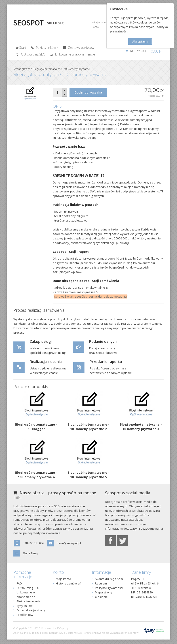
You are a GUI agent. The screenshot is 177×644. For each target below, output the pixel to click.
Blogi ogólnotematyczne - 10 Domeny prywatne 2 (88, 427)
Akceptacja (140, 41)
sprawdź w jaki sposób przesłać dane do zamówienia (91, 296)
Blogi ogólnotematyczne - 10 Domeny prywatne (61, 69)
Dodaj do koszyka (88, 92)
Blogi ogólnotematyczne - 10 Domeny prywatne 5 (88, 475)
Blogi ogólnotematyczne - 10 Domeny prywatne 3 (141, 427)
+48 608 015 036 (33, 543)
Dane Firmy (31, 553)
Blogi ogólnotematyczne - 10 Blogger (36, 427)
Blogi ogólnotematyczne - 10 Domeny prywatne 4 (36, 475)
